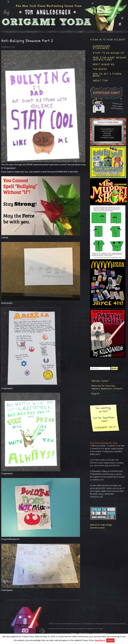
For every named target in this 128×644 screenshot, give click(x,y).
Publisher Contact (100, 381)
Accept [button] (110, 640)
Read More (100, 640)
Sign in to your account (109, 40)
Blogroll (96, 393)
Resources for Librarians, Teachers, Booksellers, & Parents (107, 387)
